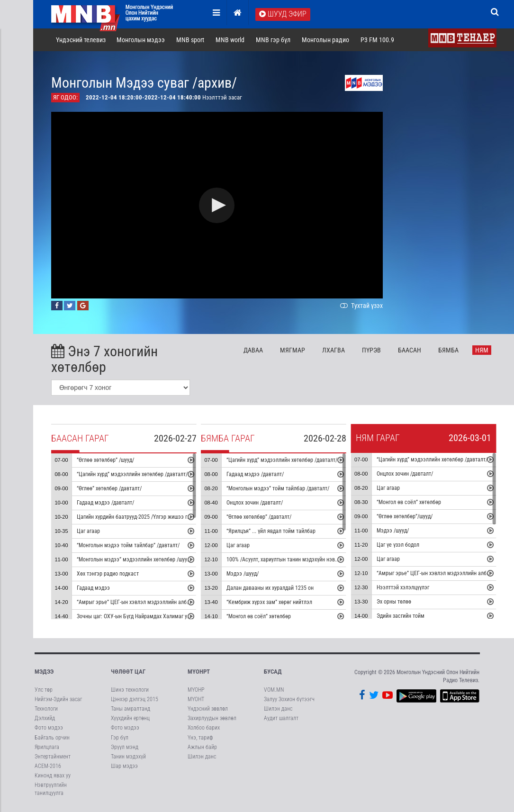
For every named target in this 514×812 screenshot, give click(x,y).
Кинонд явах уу (53, 776)
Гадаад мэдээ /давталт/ (105, 503)
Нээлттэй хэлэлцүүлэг (403, 587)
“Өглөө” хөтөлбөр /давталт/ (109, 488)
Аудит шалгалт (281, 718)
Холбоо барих (204, 728)
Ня (482, 350)
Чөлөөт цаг (128, 672)
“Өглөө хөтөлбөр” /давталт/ (259, 517)
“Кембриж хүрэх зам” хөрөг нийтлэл (269, 602)
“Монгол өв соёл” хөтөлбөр (259, 616)
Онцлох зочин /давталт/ (255, 503)
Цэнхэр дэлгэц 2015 (135, 699)
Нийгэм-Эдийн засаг (58, 699)
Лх (334, 350)
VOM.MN (274, 690)
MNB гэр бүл (273, 40)
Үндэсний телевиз (81, 40)
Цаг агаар (88, 531)
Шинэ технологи (130, 690)
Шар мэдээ (124, 766)
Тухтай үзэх (361, 306)
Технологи (46, 709)
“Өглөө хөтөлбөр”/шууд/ (405, 516)
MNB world (230, 40)
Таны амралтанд (131, 709)
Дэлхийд (45, 718)
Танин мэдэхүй (128, 757)
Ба (410, 350)
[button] (217, 205)
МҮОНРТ (199, 672)
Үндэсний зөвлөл (208, 709)
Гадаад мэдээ (93, 588)
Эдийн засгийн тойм (401, 616)
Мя (293, 350)
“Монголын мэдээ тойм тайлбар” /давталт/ (128, 545)
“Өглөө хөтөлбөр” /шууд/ (105, 460)
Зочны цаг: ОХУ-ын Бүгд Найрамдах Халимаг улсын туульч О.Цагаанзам (162, 616)
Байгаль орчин (52, 738)
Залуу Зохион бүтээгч (289, 699)
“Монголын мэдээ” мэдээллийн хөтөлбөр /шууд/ (134, 559)
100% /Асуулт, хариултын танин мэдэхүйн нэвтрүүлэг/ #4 (294, 559)
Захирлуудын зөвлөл (212, 718)
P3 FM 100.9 (377, 40)
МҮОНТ (196, 699)
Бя (448, 350)
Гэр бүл (120, 738)
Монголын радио (325, 40)
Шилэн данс (202, 757)
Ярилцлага (47, 747)
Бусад (273, 672)
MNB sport (190, 40)
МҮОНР (196, 690)
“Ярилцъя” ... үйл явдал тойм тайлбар (271, 531)
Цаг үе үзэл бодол (398, 545)
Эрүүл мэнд (125, 747)
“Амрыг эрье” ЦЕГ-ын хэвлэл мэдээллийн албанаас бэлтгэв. (149, 602)
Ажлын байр (202, 747)
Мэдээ (44, 672)
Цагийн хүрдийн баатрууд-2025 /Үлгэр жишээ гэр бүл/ (140, 517)
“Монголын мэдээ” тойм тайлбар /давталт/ (278, 488)
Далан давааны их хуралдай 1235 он (270, 588)
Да (253, 350)
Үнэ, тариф (200, 738)
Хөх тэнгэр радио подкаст (107, 574)
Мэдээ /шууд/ (243, 574)
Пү (371, 350)
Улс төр (44, 690)
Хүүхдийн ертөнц (130, 718)
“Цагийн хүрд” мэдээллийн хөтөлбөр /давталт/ (132, 474)
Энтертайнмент (53, 757)
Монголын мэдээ (141, 40)
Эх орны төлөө (394, 602)
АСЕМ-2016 (48, 766)
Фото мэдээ (49, 728)
